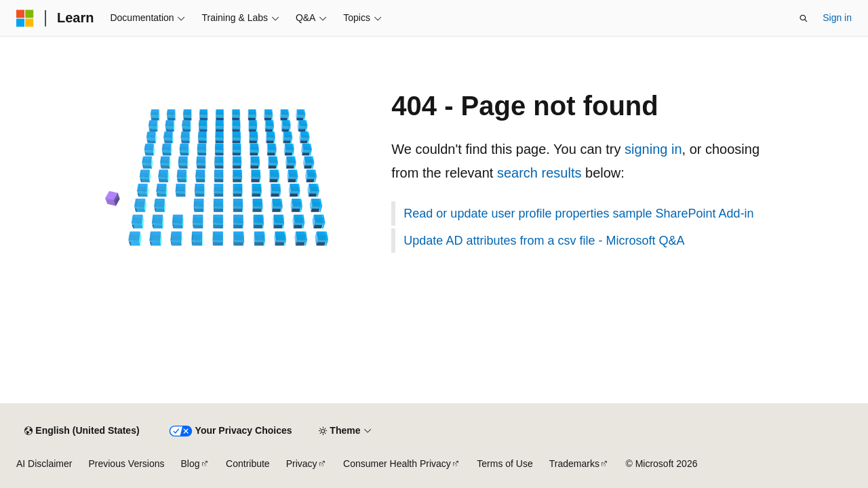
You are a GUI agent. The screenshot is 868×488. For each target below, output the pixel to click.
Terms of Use (505, 464)
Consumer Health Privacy (397, 464)
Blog (191, 464)
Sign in (837, 18)
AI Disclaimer (44, 464)
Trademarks (574, 464)
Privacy (302, 464)
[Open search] (804, 18)
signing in (653, 149)
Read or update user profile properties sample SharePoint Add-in (578, 213)
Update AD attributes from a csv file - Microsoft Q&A (544, 241)
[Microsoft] (25, 18)
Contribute (248, 464)
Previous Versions (126, 464)
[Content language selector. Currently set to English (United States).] (82, 431)
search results (539, 173)
